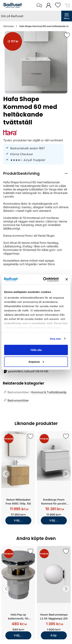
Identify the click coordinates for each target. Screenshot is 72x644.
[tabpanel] (36, 218)
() (26, 371)
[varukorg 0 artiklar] (67, 5)
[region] (36, 173)
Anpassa (36, 362)
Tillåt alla (36, 350)
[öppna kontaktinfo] (39, 5)
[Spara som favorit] (30, 436)
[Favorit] (67, 35)
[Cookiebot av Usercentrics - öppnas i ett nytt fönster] (44, 279)
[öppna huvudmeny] (67, 16)
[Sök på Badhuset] (31, 16)
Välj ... (18, 520)
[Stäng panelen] (67, 279)
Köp (54, 635)
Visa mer (55, 339)
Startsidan (9, 26)
